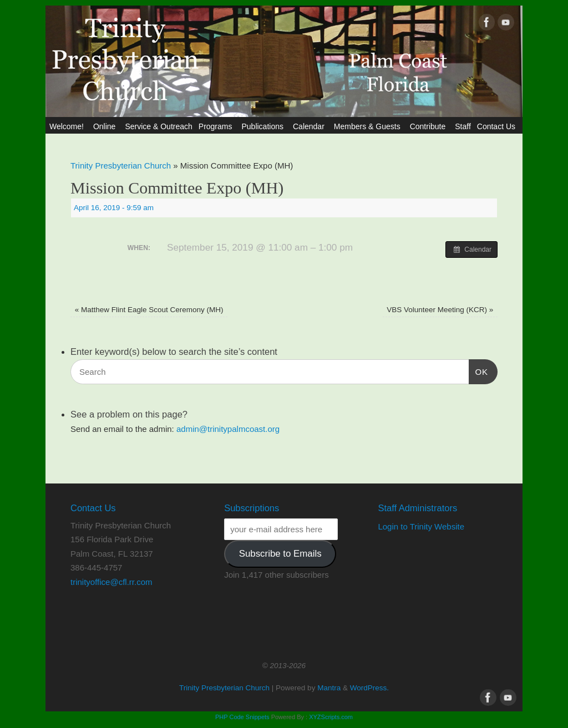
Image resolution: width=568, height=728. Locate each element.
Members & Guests (369, 126)
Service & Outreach (158, 126)
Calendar (310, 126)
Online (106, 126)
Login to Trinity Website (421, 526)
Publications (264, 126)
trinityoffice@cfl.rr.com (111, 582)
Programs (217, 126)
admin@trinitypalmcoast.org (228, 429)
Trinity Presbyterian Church (121, 166)
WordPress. (369, 688)
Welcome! (68, 126)
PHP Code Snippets (242, 717)
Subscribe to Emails (280, 554)
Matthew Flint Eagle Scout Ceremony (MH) (149, 310)
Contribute (430, 126)
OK (479, 370)
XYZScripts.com (331, 717)
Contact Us (498, 126)
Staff (463, 126)
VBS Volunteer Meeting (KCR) (440, 310)
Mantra (329, 688)
